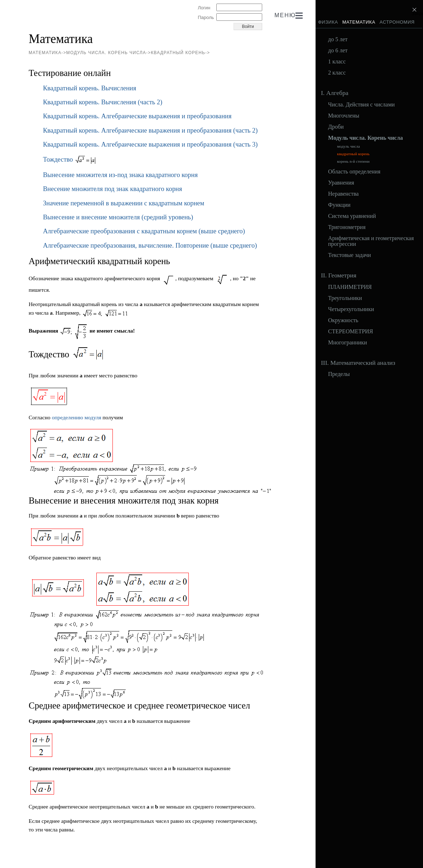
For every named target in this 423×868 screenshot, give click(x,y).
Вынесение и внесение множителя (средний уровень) (118, 217)
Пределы (339, 374)
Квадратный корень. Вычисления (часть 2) (103, 102)
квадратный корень (353, 154)
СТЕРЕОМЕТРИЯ (350, 332)
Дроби (336, 127)
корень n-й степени (353, 161)
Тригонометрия (347, 227)
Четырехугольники (351, 309)
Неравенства (343, 194)
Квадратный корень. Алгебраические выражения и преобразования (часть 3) (150, 144)
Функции (339, 205)
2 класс (337, 73)
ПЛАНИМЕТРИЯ (350, 287)
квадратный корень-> (180, 53)
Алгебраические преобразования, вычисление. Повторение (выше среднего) (150, 245)
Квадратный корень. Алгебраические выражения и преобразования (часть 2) (150, 130)
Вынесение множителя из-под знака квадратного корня (120, 175)
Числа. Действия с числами (361, 105)
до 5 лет (338, 39)
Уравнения (341, 183)
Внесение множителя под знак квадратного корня (112, 189)
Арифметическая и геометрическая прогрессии (371, 241)
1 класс (337, 62)
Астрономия (397, 22)
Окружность (343, 320)
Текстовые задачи (350, 255)
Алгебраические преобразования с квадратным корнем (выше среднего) (144, 231)
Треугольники (345, 298)
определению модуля (77, 417)
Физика (328, 22)
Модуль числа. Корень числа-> (109, 53)
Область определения (354, 172)
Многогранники (348, 343)
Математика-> (47, 53)
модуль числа (349, 146)
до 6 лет (338, 51)
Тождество (70, 159)
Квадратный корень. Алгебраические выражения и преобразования (137, 116)
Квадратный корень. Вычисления (90, 88)
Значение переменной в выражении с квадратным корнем (124, 203)
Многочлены (344, 116)
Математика (359, 22)
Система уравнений (352, 216)
